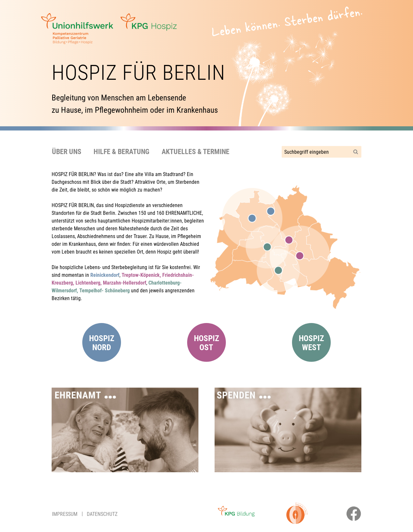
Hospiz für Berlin (138, 73)
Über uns (67, 152)
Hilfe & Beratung (121, 152)
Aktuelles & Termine (196, 152)
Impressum (65, 514)
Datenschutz (102, 514)
